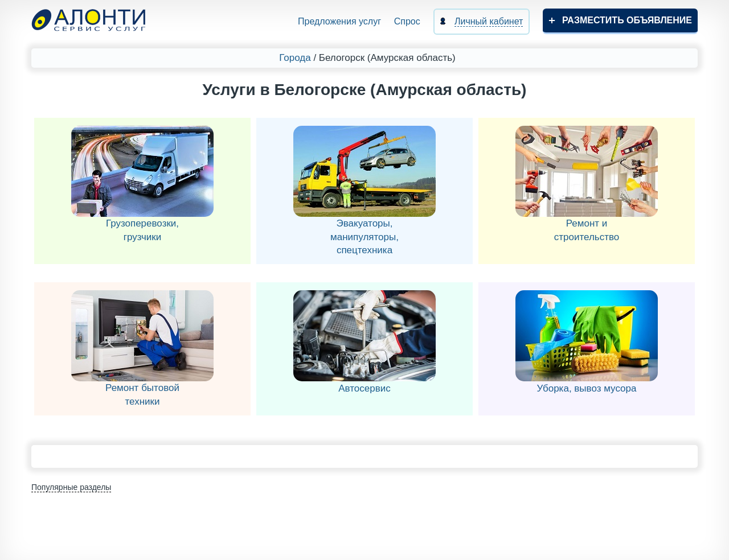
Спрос (407, 21)
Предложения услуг (339, 21)
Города (295, 58)
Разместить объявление (627, 20)
